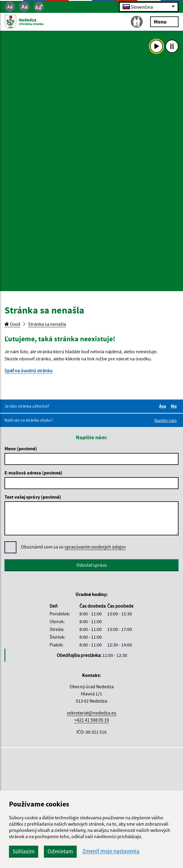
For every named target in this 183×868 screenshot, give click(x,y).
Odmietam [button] (60, 851)
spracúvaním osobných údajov (95, 547)
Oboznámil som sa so (73, 547)
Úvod (12, 324)
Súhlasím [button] (24, 851)
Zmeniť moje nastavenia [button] (111, 851)
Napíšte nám (166, 420)
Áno (164, 406)
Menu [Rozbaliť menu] (164, 21)
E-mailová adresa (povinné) (33, 473)
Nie (175, 406)
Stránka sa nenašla (47, 324)
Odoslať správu (92, 565)
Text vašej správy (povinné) (33, 497)
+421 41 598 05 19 (92, 720)
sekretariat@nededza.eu (92, 713)
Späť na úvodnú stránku (29, 371)
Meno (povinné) (21, 448)
